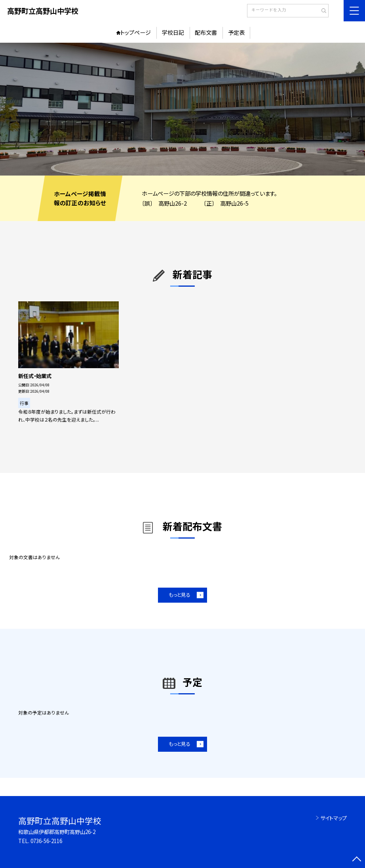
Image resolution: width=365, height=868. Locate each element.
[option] (182, 109)
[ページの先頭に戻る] (357, 860)
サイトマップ (334, 818)
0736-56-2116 (46, 841)
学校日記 (173, 32)
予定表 (236, 32)
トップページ (136, 32)
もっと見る (179, 595)
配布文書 (206, 32)
